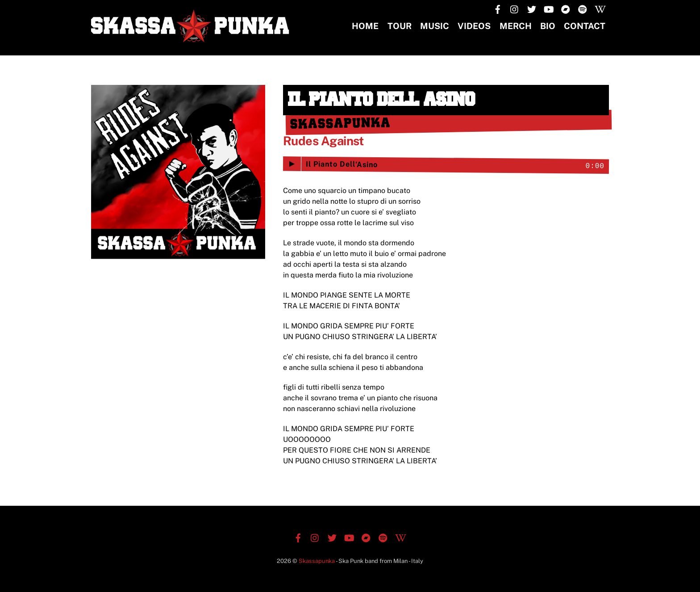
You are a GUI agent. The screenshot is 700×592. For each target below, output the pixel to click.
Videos (474, 26)
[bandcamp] (566, 8)
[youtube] (549, 8)
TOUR (400, 26)
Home (365, 26)
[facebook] (498, 8)
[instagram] (515, 8)
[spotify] (583, 8)
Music (435, 26)
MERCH (516, 26)
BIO (548, 26)
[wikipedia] (600, 8)
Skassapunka (317, 561)
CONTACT (585, 26)
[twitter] (532, 8)
